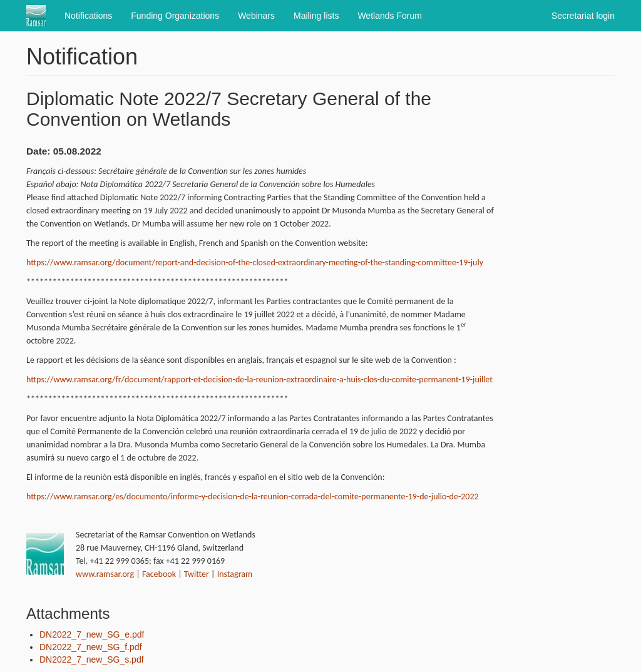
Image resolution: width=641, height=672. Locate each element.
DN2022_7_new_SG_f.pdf (90, 647)
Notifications (88, 16)
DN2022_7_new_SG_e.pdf (92, 634)
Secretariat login (583, 16)
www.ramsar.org (105, 574)
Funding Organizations (175, 16)
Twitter (197, 574)
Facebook (159, 574)
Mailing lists (316, 16)
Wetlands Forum (389, 16)
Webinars (256, 16)
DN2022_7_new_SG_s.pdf (92, 659)
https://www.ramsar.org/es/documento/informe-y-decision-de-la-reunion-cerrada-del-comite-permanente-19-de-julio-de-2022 (253, 496)
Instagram (235, 574)
